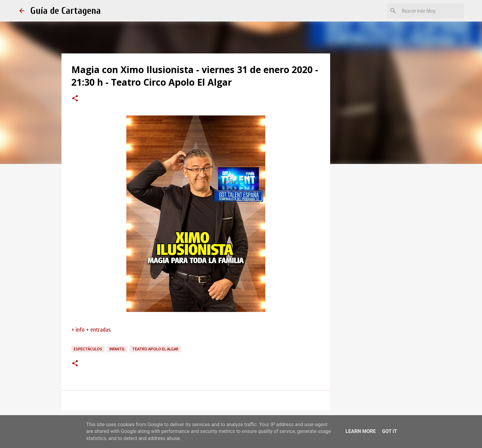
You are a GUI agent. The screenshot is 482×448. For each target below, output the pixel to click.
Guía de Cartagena (66, 11)
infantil (117, 349)
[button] (75, 99)
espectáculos (88, 349)
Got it (389, 431)
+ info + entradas (91, 330)
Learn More (361, 431)
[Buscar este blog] (432, 11)
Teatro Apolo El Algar (155, 349)
